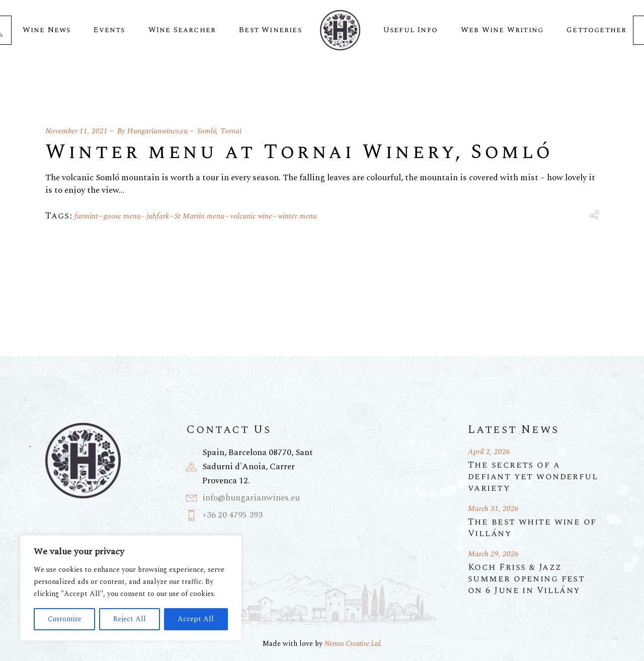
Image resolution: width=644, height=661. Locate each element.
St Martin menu (199, 216)
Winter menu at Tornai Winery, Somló (299, 152)
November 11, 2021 (76, 131)
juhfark (158, 216)
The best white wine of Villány (532, 528)
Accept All (196, 619)
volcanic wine (251, 216)
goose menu (122, 216)
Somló (207, 131)
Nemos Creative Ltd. (353, 644)
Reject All (130, 619)
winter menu (297, 216)
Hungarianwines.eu (157, 131)
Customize (65, 619)
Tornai (231, 131)
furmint (86, 216)
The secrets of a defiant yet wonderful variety (533, 476)
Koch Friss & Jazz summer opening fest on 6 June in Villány (526, 579)
